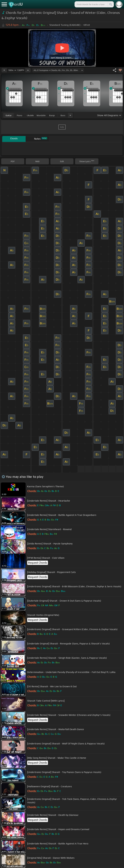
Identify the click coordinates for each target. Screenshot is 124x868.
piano (19, 115)
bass (63, 115)
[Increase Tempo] (28, 70)
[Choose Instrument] (70, 115)
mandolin (41, 115)
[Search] (110, 4)
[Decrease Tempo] (4, 70)
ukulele (30, 115)
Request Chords (38, 563)
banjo (52, 115)
